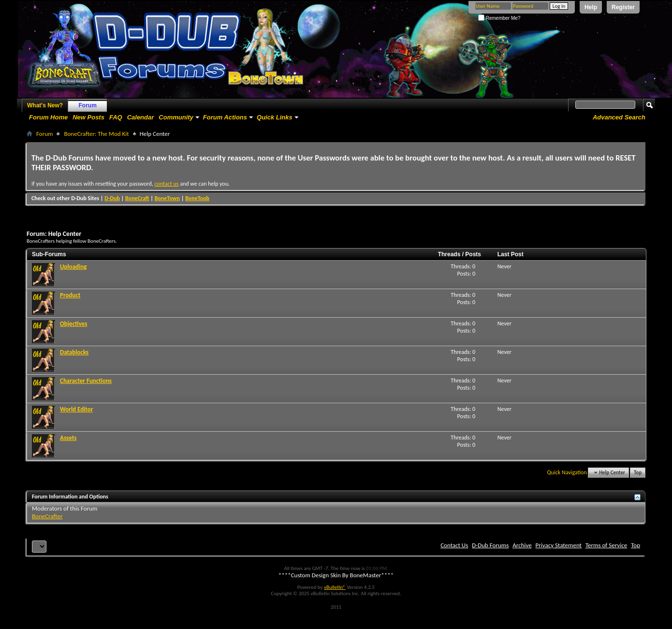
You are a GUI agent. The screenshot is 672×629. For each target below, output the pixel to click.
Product (70, 295)
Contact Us (454, 545)
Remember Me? (499, 18)
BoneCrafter (47, 516)
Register (623, 7)
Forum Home (48, 117)
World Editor (76, 409)
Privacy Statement (559, 545)
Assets (68, 438)
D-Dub (112, 198)
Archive (522, 545)
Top (638, 473)
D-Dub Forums (490, 545)
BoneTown (167, 198)
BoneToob (197, 198)
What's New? (45, 105)
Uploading (73, 267)
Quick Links (275, 117)
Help (591, 7)
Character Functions (86, 381)
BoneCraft (137, 198)
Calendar (141, 117)
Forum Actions (225, 117)
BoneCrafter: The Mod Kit (96, 134)
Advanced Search (619, 117)
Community (176, 117)
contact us (167, 184)
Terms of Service (606, 545)
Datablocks (74, 352)
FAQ (116, 117)
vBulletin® (335, 587)
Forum (88, 105)
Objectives (73, 324)
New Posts (88, 117)
